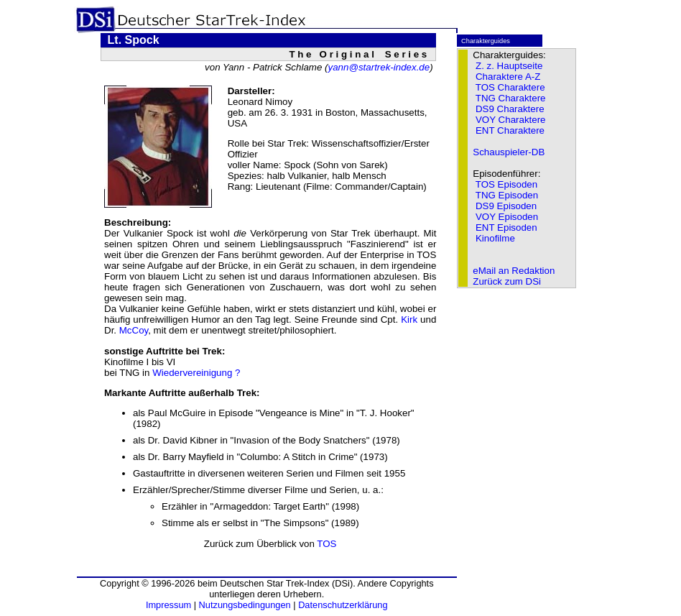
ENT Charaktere (510, 130)
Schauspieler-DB (509, 152)
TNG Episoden (507, 195)
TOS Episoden (506, 184)
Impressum (168, 605)
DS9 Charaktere (510, 109)
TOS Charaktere (510, 87)
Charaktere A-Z (508, 77)
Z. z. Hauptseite (509, 66)
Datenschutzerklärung (343, 605)
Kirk (409, 320)
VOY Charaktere (511, 120)
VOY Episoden (507, 217)
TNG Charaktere (511, 98)
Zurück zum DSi (507, 281)
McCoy (134, 330)
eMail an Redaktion (514, 271)
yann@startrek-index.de (379, 67)
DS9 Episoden (506, 206)
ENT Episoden (506, 227)
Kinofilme (495, 238)
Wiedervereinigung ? (196, 373)
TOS (326, 544)
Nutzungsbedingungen (245, 605)
